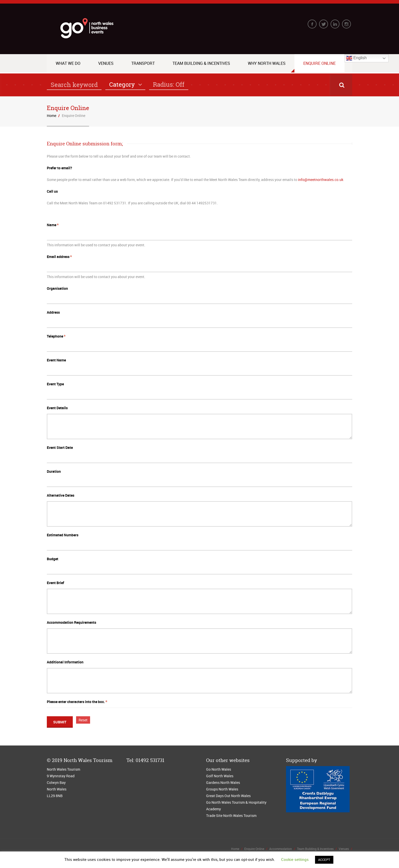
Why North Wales (267, 63)
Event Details (57, 408)
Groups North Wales (222, 789)
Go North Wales (219, 769)
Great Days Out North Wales (228, 796)
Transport (143, 63)
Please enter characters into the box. (76, 702)
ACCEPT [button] (324, 860)
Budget (53, 559)
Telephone (55, 336)
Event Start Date (60, 447)
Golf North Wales (220, 776)
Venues (106, 63)
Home (52, 116)
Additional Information (65, 662)
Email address (58, 257)
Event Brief (55, 583)
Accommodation (281, 849)
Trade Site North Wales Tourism (232, 816)
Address (53, 312)
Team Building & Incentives (201, 63)
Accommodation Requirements (72, 622)
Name (52, 225)
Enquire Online (319, 63)
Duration (54, 471)
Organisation (57, 288)
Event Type (55, 384)
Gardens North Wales (223, 782)
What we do (68, 63)
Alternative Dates (61, 495)
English (356, 58)
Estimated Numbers (63, 535)
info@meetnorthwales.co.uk (321, 180)
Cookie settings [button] (295, 859)
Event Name (56, 360)
